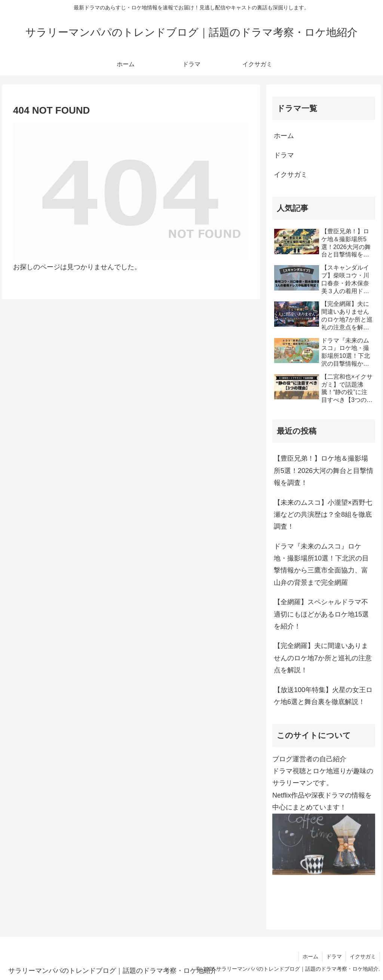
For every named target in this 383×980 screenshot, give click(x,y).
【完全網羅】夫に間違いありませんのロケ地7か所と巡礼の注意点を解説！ (323, 658)
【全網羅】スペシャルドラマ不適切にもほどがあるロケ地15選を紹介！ (321, 614)
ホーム (284, 136)
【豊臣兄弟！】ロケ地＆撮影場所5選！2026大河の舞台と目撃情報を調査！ (324, 471)
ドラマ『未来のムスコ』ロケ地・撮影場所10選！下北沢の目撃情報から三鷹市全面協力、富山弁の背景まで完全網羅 (321, 564)
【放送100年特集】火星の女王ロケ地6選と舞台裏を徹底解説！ (323, 696)
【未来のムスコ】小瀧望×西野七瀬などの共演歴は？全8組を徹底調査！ (323, 515)
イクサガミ (291, 175)
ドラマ (284, 155)
